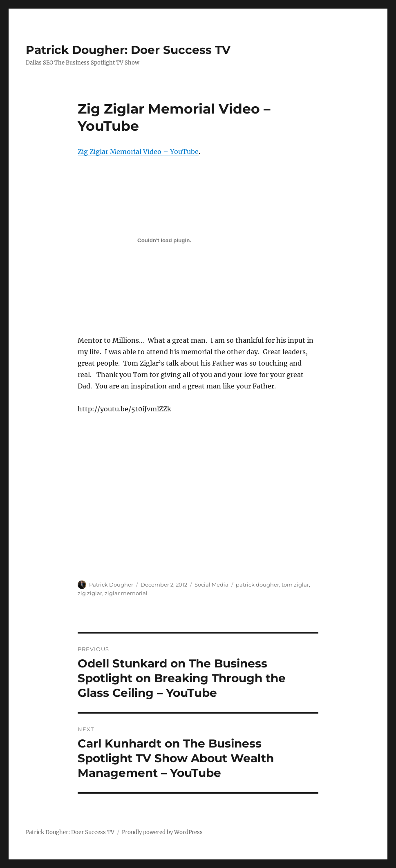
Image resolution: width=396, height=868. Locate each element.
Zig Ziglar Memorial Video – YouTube (138, 152)
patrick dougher (257, 585)
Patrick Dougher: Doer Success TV (128, 50)
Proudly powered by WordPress (162, 832)
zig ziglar (90, 593)
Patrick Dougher (111, 585)
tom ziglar (295, 585)
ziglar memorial (126, 593)
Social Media (211, 585)
